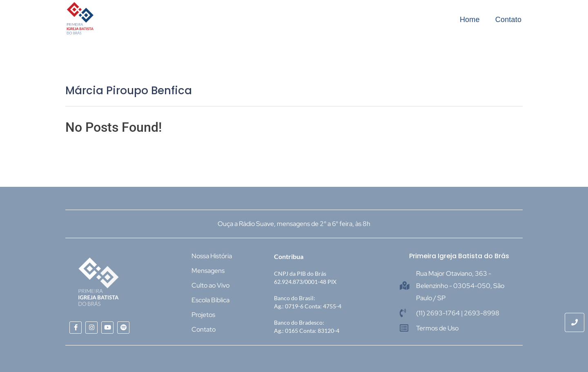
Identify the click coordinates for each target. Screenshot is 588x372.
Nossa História (212, 256)
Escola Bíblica (210, 300)
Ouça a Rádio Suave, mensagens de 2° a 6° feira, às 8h (294, 224)
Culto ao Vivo (210, 285)
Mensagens (208, 271)
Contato (508, 20)
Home (470, 20)
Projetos (203, 315)
